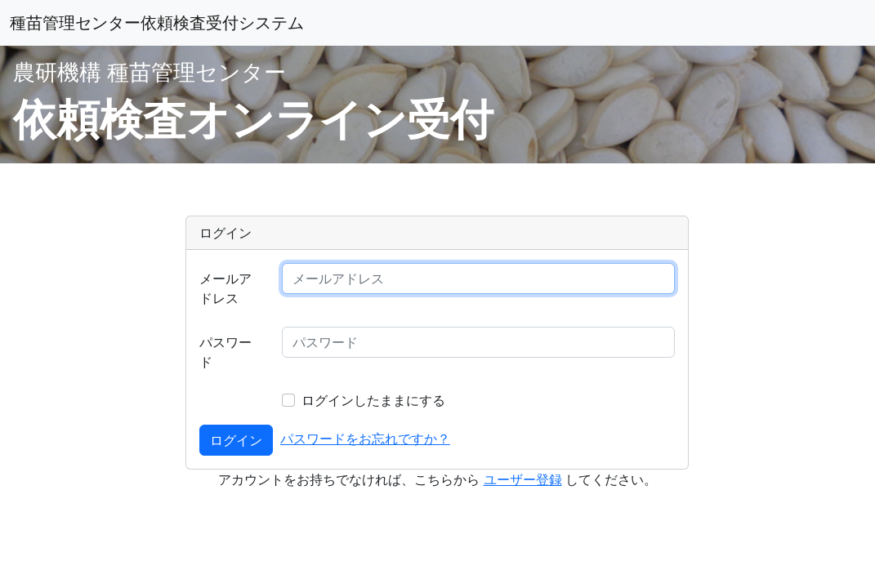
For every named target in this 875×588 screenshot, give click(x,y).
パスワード (225, 352)
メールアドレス (225, 288)
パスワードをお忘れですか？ (365, 439)
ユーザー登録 (523, 479)
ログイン (236, 440)
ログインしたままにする (373, 400)
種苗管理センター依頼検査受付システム (157, 22)
